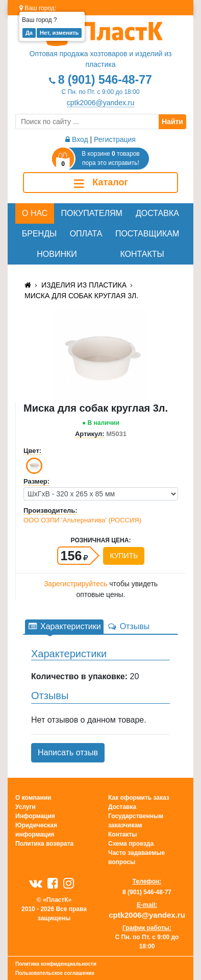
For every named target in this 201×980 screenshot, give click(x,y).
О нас (35, 213)
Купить (124, 556)
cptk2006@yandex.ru (101, 103)
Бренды (39, 234)
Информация (35, 816)
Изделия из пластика (84, 285)
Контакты (142, 254)
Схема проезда (131, 844)
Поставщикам (147, 234)
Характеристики (64, 626)
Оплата (86, 234)
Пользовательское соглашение (55, 973)
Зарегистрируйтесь (76, 584)
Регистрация (115, 139)
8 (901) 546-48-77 (105, 80)
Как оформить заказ (139, 798)
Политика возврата (44, 844)
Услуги (26, 807)
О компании (33, 798)
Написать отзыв (68, 752)
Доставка (157, 213)
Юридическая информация (36, 830)
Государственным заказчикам (136, 821)
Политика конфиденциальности (56, 964)
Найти (172, 122)
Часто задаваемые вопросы (136, 857)
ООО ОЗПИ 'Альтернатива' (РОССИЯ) (82, 520)
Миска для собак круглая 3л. (81, 296)
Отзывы (129, 626)
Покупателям (92, 213)
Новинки (57, 254)
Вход (77, 139)
